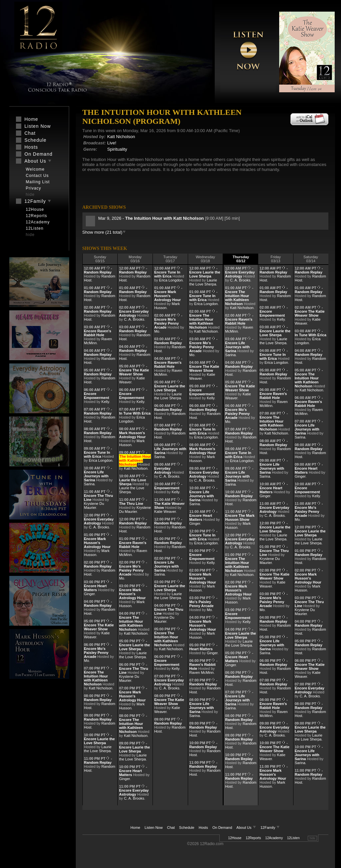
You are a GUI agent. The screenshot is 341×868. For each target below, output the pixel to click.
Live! (112, 143)
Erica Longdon (101, 460)
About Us (247, 828)
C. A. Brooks (99, 527)
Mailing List (38, 182)
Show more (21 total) (104, 232)
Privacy (34, 188)
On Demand (222, 828)
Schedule (187, 828)
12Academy (274, 838)
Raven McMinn (202, 672)
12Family (270, 828)
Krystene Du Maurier (94, 506)
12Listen (293, 838)
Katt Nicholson (121, 137)
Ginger (89, 594)
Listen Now (154, 828)
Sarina (89, 484)
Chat (171, 828)
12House (235, 838)
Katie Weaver (165, 512)
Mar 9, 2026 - (152, 218)
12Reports (253, 838)
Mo (87, 661)
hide (312, 838)
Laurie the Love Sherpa (98, 749)
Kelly (105, 402)
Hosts (203, 828)
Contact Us (37, 176)
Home (135, 828)
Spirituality (117, 149)
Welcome (35, 169)
